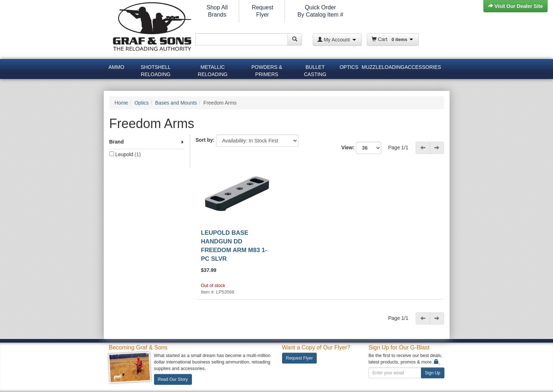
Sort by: (205, 140)
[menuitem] (117, 68)
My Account (337, 40)
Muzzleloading (382, 67)
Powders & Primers (267, 70)
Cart (392, 39)
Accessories (423, 67)
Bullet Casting (315, 70)
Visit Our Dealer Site (515, 6)
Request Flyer (300, 358)
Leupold (125, 154)
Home (121, 103)
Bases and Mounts (176, 103)
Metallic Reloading (212, 70)
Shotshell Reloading (156, 70)
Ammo (117, 67)
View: (364, 148)
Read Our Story (173, 379)
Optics (349, 67)
